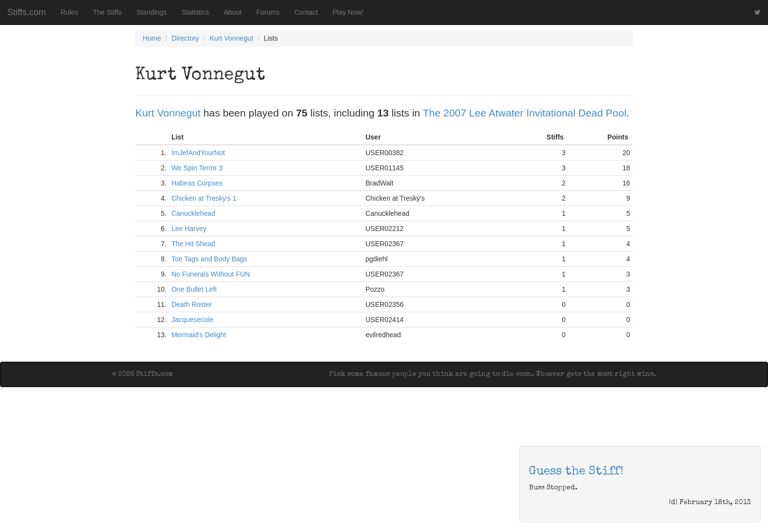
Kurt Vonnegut (231, 38)
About (233, 12)
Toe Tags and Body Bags (209, 259)
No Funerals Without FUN (211, 274)
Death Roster (192, 304)
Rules (70, 12)
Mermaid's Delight (199, 335)
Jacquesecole (192, 320)
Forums (268, 12)
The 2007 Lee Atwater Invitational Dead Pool (525, 113)
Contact (306, 12)
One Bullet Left (194, 289)
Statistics (195, 12)
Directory (185, 38)
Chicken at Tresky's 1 (204, 198)
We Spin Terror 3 (197, 168)
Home (152, 38)
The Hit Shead (193, 244)
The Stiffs (108, 12)
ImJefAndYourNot (198, 153)
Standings (151, 12)
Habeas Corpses (197, 183)
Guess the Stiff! (576, 472)
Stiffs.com (27, 12)
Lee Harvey (189, 229)
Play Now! (348, 12)
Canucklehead (193, 213)
